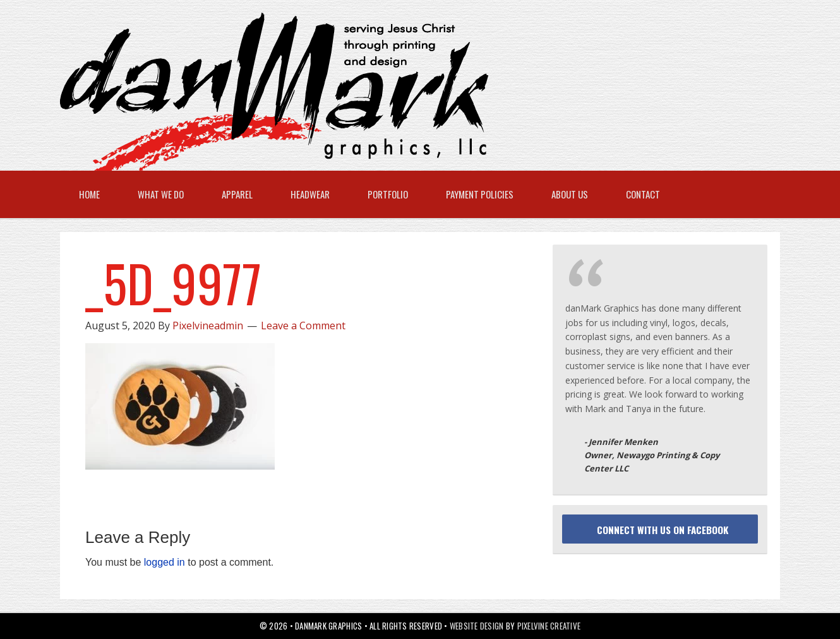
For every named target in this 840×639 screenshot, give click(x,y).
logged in (165, 562)
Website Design (477, 626)
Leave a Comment (303, 326)
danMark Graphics (407, 92)
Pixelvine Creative (549, 626)
